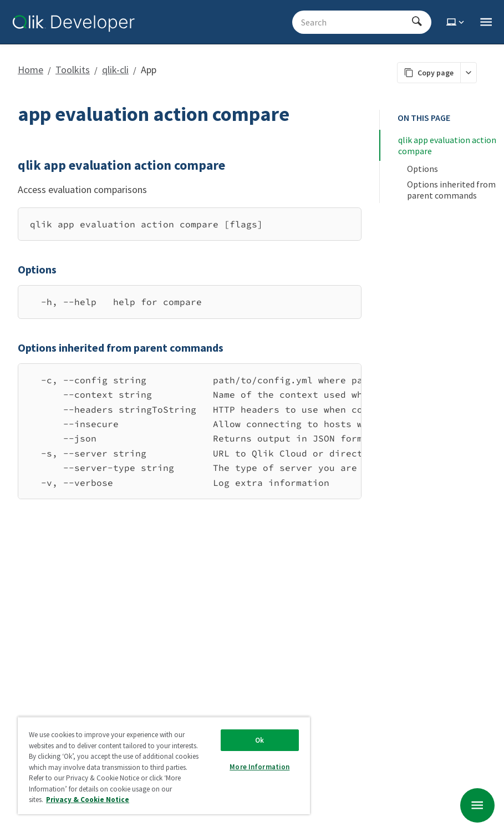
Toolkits (73, 70)
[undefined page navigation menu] (477, 805)
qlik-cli (115, 70)
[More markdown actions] (468, 73)
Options (422, 169)
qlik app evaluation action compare (448, 145)
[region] (190, 431)
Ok (259, 740)
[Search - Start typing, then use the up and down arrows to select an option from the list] (355, 22)
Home (30, 70)
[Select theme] (456, 22)
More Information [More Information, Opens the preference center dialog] (259, 767)
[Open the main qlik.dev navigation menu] (486, 22)
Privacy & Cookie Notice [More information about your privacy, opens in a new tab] (88, 800)
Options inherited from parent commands (452, 190)
